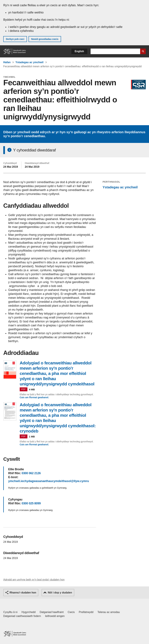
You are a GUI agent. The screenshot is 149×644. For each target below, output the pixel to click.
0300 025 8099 (31, 503)
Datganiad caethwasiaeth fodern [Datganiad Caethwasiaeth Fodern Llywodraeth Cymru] (22, 616)
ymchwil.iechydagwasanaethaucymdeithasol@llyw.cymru (49, 481)
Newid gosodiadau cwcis (45, 39)
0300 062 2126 (31, 473)
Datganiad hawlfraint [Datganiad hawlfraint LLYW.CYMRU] (52, 612)
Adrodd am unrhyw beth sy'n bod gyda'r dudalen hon (34, 580)
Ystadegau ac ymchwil (29, 62)
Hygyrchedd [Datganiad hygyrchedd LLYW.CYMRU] (28, 612)
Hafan (7, 62)
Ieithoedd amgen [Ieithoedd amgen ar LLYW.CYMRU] (55, 616)
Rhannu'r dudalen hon (23, 593)
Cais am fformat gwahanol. (34, 397)
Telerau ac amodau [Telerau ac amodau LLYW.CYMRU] (109, 612)
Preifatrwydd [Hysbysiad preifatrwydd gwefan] (86, 612)
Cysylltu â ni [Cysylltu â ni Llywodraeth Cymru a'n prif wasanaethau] (10, 612)
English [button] (79, 51)
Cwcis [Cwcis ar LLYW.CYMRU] (71, 612)
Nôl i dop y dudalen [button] (60, 593)
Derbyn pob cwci (15, 39)
